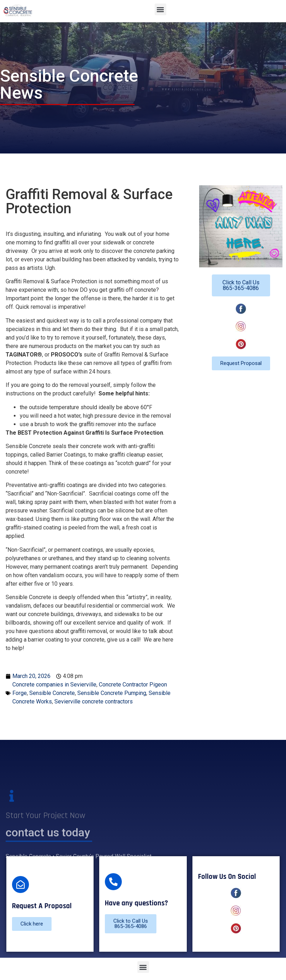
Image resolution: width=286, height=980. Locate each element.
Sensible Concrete (52, 693)
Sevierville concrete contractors (94, 701)
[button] (160, 9)
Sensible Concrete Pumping (112, 693)
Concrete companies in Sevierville (54, 685)
